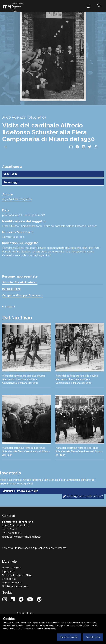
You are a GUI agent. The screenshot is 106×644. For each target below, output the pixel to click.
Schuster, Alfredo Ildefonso (20, 282)
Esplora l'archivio (12, 568)
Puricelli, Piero (11, 289)
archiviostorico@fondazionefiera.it (22, 537)
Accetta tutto (93, 637)
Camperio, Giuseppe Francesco (22, 295)
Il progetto (8, 571)
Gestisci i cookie (69, 637)
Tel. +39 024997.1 (12, 533)
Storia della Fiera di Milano (17, 575)
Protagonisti (9, 579)
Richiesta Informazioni (15, 586)
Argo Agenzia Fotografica (17, 199)
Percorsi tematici (12, 583)
